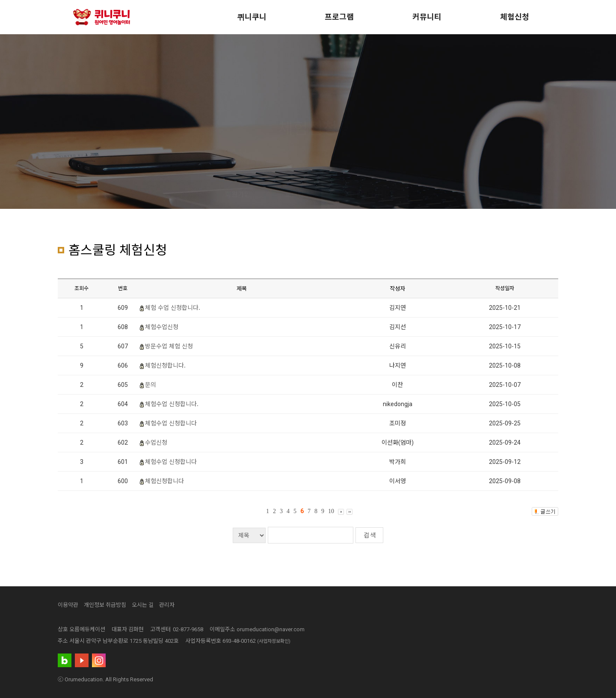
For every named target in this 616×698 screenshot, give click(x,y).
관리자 (167, 605)
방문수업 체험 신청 (169, 346)
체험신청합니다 (164, 481)
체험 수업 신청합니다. (173, 307)
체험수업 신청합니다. (172, 404)
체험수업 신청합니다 (171, 423)
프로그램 (339, 17)
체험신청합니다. (165, 365)
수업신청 (156, 442)
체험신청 (515, 17)
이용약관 (68, 605)
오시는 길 (143, 605)
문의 (151, 384)
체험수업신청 (162, 327)
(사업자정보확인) (274, 641)
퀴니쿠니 (252, 17)
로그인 (295, 195)
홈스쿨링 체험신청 (365, 195)
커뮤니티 (427, 17)
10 (331, 511)
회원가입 (238, 195)
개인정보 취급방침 (105, 605)
